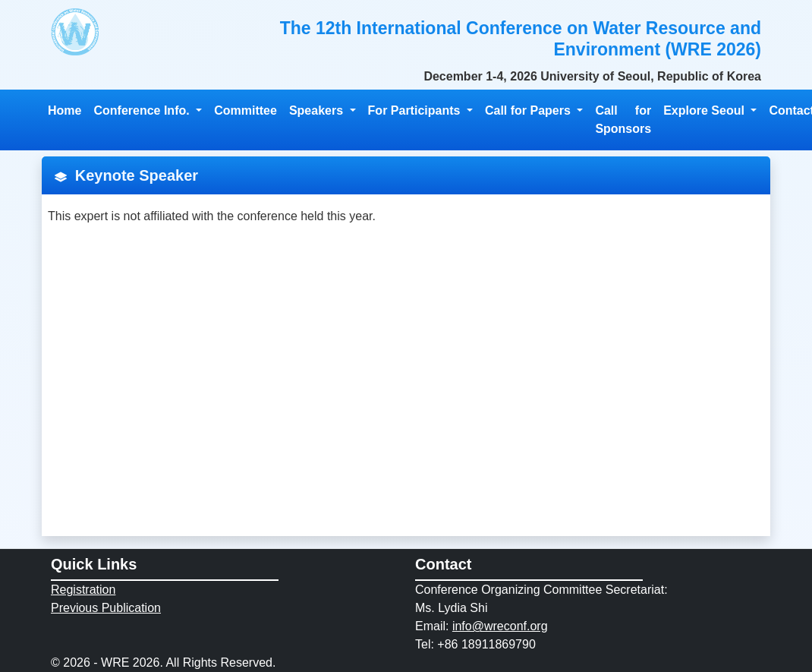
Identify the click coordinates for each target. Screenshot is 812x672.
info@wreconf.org (500, 626)
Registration (83, 590)
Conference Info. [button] (143, 110)
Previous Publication (106, 608)
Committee (245, 110)
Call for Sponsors (623, 120)
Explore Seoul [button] (705, 110)
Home (65, 110)
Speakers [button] (318, 110)
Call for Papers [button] (529, 110)
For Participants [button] (416, 110)
